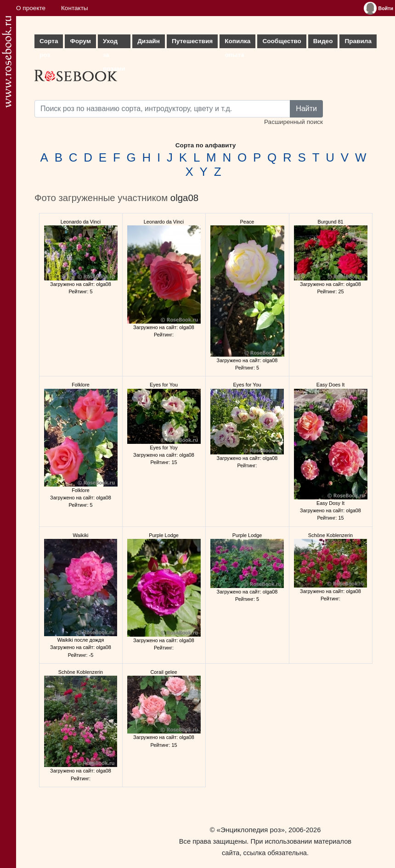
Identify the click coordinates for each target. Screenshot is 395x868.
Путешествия (192, 41)
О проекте (31, 8)
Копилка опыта (237, 43)
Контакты (75, 8)
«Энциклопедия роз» (251, 830)
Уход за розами (114, 43)
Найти (306, 109)
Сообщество (282, 41)
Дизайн (149, 41)
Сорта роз (49, 43)
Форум (80, 41)
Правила (358, 41)
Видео (323, 41)
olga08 (184, 198)
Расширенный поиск (293, 122)
